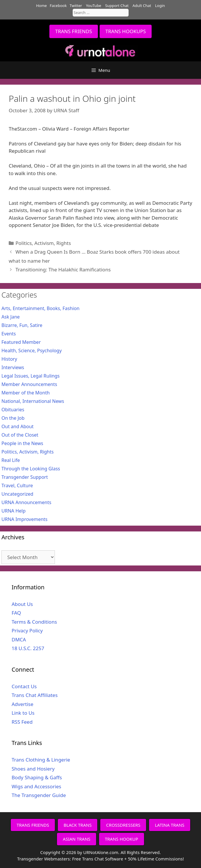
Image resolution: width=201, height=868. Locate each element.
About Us (22, 604)
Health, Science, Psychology (32, 351)
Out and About (18, 426)
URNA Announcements (26, 502)
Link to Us (23, 713)
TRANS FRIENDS (74, 31)
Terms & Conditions (34, 622)
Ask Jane (11, 317)
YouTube (94, 6)
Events (9, 334)
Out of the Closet (20, 435)
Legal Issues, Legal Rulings (30, 376)
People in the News (22, 443)
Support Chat (117, 6)
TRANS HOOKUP (122, 839)
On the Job (13, 418)
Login (160, 6)
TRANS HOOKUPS (126, 31)
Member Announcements (29, 384)
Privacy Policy (27, 630)
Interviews (13, 367)
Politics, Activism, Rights (43, 243)
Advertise (23, 704)
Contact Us (24, 686)
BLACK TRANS (78, 825)
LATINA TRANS (170, 825)
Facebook (58, 6)
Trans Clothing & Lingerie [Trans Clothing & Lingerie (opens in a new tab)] (41, 760)
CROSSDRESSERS (123, 825)
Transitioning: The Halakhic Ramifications (63, 270)
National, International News (33, 401)
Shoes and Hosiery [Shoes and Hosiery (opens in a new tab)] (33, 769)
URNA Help (14, 511)
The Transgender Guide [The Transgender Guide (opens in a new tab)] (39, 795)
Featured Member (21, 342)
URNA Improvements (25, 519)
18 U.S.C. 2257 (28, 648)
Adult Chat (142, 6)
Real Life (11, 460)
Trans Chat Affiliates (35, 695)
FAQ (16, 613)
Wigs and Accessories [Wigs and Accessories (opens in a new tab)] (36, 786)
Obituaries (13, 410)
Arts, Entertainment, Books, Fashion (41, 308)
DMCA (19, 640)
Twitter (76, 6)
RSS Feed (22, 722)
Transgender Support (25, 477)
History (9, 359)
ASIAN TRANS (77, 839)
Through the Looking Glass (31, 469)
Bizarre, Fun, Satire (22, 325)
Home (41, 6)
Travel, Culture (17, 485)
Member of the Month (26, 393)
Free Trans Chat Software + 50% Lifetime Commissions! (128, 859)
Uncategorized (17, 494)
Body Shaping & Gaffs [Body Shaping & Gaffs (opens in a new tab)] (37, 777)
